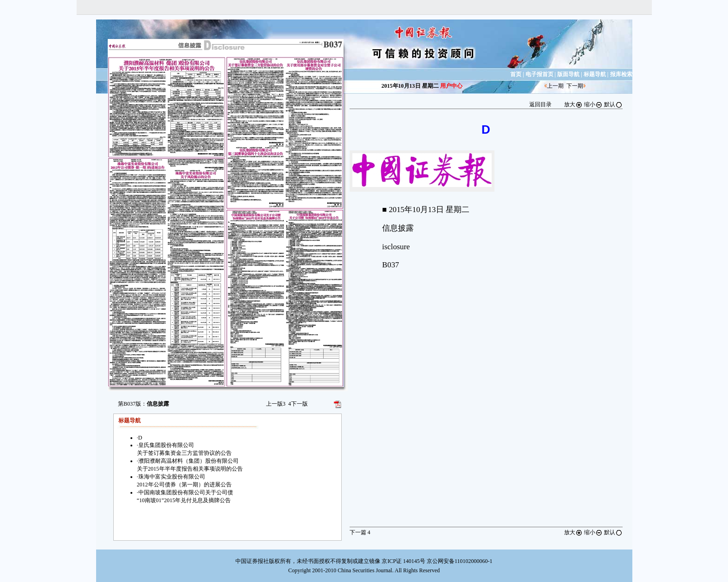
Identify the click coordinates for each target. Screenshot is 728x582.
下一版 (298, 404)
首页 (516, 74)
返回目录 (540, 104)
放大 (573, 104)
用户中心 (451, 86)
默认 (613, 104)
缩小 (593, 104)
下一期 (575, 86)
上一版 (276, 404)
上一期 (555, 86)
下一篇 (360, 532)
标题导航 (595, 74)
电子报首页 (539, 74)
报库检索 (621, 74)
